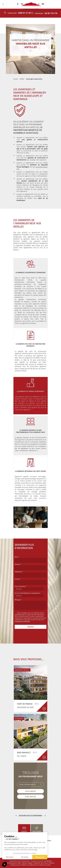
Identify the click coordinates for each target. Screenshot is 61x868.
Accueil (16, 79)
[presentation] (31, 638)
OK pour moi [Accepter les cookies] (40, 857)
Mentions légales (27, 863)
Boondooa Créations (48, 863)
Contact (24, 831)
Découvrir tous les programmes (31, 815)
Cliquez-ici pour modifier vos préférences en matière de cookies (30, 865)
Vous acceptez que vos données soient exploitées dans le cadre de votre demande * (30, 614)
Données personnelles (14, 863)
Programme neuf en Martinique (19, 861)
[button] (5, 864)
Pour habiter (30, 791)
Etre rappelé (37, 831)
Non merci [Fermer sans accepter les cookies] (10, 857)
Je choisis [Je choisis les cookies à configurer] (25, 857)
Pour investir (30, 797)
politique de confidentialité (22, 621)
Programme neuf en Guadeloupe (41, 861)
